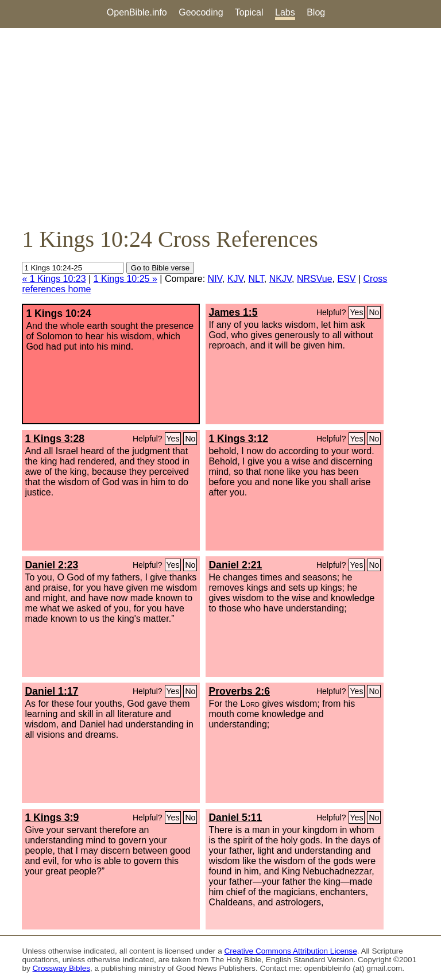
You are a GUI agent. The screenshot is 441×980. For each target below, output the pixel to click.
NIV (215, 279)
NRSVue (315, 279)
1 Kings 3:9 (52, 818)
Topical (249, 12)
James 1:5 (233, 312)
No (374, 312)
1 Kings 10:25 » (125, 279)
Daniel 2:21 (235, 565)
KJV (235, 279)
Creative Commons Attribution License (291, 951)
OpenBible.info (137, 12)
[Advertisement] (220, 127)
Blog (316, 12)
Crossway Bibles (61, 968)
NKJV (281, 279)
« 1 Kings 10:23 (54, 279)
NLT (256, 279)
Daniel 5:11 (235, 818)
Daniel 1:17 (51, 691)
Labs (285, 12)
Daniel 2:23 (51, 565)
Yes (357, 312)
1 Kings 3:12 (238, 439)
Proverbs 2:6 (239, 691)
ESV (347, 279)
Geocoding (201, 12)
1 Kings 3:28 (55, 439)
